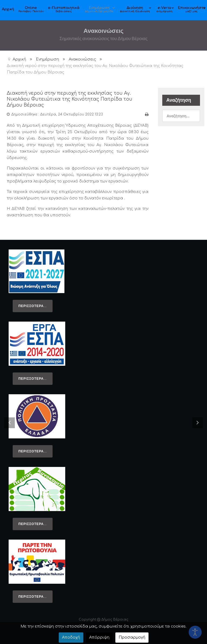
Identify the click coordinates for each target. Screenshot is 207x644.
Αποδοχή (71, 637)
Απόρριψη (99, 637)
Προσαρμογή (132, 637)
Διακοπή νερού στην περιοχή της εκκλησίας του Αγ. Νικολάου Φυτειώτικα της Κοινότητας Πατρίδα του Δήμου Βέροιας (70, 99)
